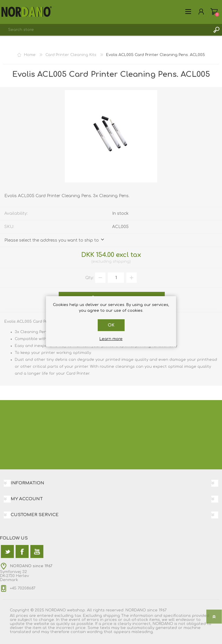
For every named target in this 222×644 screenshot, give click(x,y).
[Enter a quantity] (116, 278)
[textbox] (105, 30)
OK (111, 325)
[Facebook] (22, 551)
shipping (121, 262)
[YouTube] (37, 551)
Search (216, 30)
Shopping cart (214, 12)
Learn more (111, 339)
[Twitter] (7, 551)
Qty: (90, 278)
